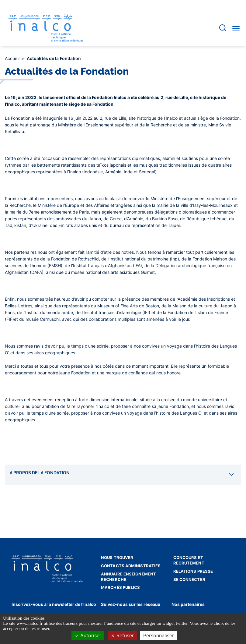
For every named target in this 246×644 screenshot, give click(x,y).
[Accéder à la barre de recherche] (223, 28)
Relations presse (193, 571)
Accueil (13, 58)
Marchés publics (121, 587)
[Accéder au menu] (236, 28)
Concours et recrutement (189, 560)
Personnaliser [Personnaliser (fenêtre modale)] (159, 635)
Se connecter (189, 579)
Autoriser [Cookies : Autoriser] (88, 635)
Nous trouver (117, 557)
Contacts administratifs (131, 566)
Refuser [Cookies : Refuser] (122, 635)
